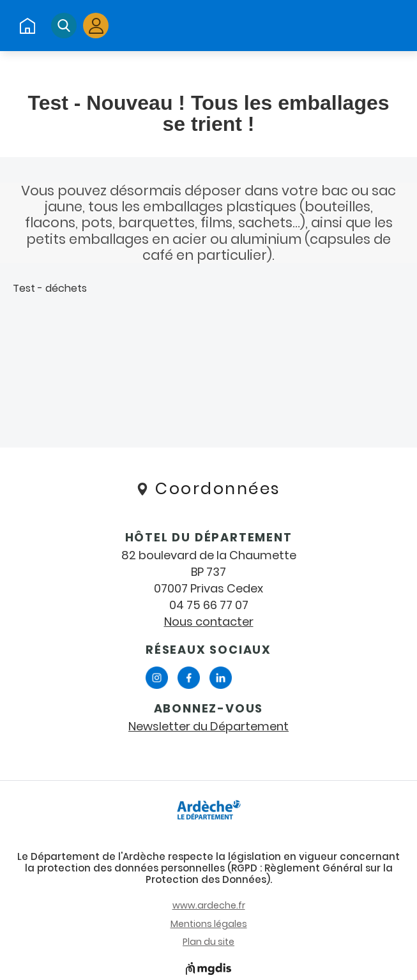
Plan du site (208, 942)
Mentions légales (209, 924)
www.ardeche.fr (209, 905)
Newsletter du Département (208, 726)
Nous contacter (209, 622)
